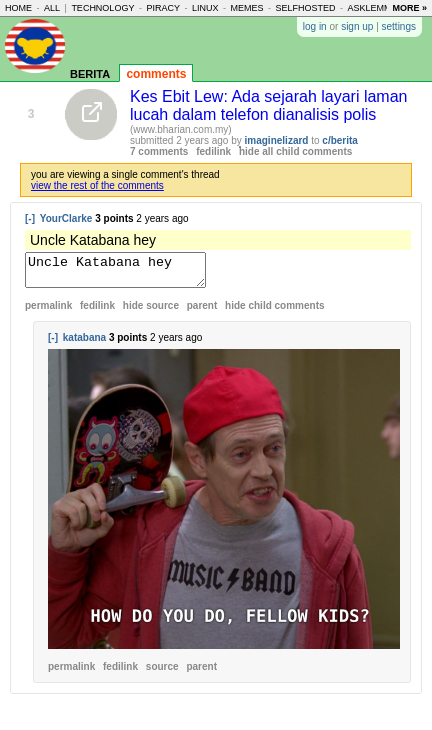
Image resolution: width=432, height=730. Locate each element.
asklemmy (373, 8)
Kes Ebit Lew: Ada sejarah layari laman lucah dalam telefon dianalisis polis (268, 105)
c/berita (340, 140)
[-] (30, 218)
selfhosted (306, 8)
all (52, 8)
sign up (357, 26)
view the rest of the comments (97, 185)
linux (205, 8)
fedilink (213, 151)
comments (156, 74)
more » (409, 8)
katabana (84, 343)
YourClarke (66, 218)
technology (102, 8)
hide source (151, 311)
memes (246, 8)
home (18, 8)
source (162, 672)
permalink (48, 311)
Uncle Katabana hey (125, 273)
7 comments (159, 151)
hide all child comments (295, 151)
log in (315, 26)
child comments (274, 311)
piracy (163, 8)
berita (90, 72)
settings (399, 26)
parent (202, 311)
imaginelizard (277, 140)
